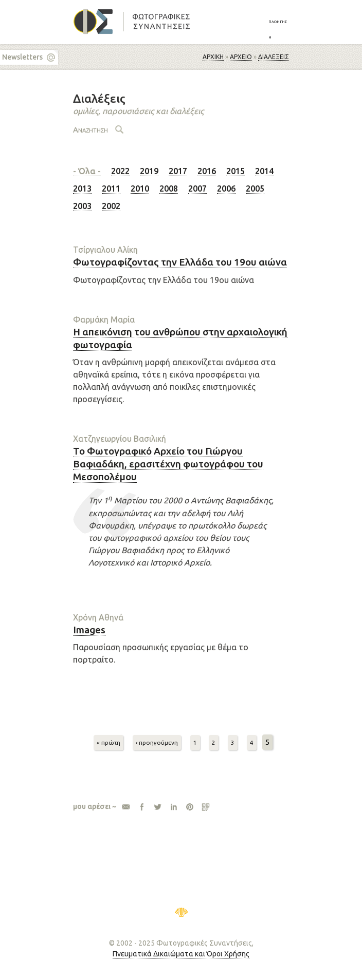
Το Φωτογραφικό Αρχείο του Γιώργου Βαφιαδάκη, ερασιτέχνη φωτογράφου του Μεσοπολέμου (168, 464)
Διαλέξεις (274, 57)
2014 (264, 171)
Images (89, 630)
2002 (111, 206)
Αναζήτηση (90, 130)
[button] (279, 29)
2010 (140, 189)
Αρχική (213, 57)
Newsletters (22, 57)
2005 (255, 189)
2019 (149, 171)
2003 (82, 206)
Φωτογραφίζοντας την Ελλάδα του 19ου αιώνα (180, 262)
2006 (226, 189)
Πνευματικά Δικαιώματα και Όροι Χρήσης (181, 954)
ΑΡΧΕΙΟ (241, 57)
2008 (169, 189)
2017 (178, 171)
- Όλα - (87, 171)
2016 (207, 171)
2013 (82, 189)
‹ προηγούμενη (157, 742)
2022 (120, 171)
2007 (197, 189)
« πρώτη (108, 742)
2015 (236, 171)
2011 (111, 189)
